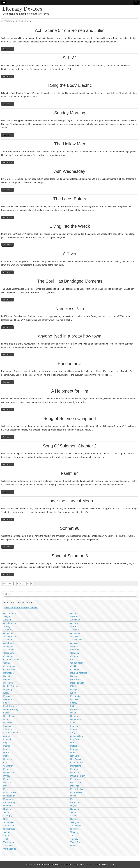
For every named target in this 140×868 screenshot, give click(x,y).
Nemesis (7, 759)
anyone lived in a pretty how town (70, 336)
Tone (6, 839)
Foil (72, 706)
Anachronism (10, 623)
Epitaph (74, 690)
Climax (7, 663)
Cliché (73, 660)
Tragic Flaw (76, 842)
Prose (73, 796)
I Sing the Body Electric (70, 85)
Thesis (73, 836)
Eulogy (7, 696)
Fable (6, 703)
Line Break (75, 739)
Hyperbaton (76, 719)
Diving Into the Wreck (70, 226)
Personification (77, 782)
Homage (74, 716)
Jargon (7, 736)
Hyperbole (8, 723)
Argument (75, 646)
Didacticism (76, 680)
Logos (6, 743)
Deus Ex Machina (79, 673)
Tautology (75, 832)
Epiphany (8, 690)
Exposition (75, 699)
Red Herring (9, 802)
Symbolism (9, 826)
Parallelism (9, 773)
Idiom (73, 723)
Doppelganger (77, 683)
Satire (6, 812)
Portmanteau (76, 792)
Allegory (7, 616)
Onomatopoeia (77, 763)
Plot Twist (75, 786)
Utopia (73, 846)
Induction (75, 726)
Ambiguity (75, 620)
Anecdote (75, 630)
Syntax (7, 832)
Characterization (11, 660)
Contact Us (77, 864)
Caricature (8, 656)
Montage (74, 749)
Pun (72, 799)
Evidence (8, 699)
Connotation (9, 670)
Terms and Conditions (105, 864)
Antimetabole (10, 636)
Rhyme (74, 806)
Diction (7, 680)
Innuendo (75, 729)
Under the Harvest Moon (70, 501)
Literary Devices (22, 9)
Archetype (8, 646)
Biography (75, 650)
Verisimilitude (10, 849)
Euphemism (76, 696)
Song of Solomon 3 (70, 556)
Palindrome (76, 766)
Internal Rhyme (11, 733)
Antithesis (75, 636)
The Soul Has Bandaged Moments (70, 281)
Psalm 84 (70, 473)
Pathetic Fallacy (78, 776)
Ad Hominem (9, 613)
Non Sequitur (77, 759)
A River (70, 254)
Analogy (7, 626)
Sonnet (74, 816)
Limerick (7, 739)
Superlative (9, 822)
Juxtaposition (77, 736)
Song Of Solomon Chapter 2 (70, 446)
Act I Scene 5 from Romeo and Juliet (70, 30)
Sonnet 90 (70, 528)
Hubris (6, 719)
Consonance (76, 670)
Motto (6, 756)
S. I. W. (70, 58)
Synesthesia (9, 829)
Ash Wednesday (70, 171)
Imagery (7, 726)
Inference (8, 729)
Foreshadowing (11, 709)
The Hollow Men (70, 144)
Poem (6, 789)
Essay (6, 693)
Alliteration (75, 616)
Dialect (7, 676)
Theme (7, 836)
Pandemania (70, 364)
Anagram (75, 623)
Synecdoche (76, 826)
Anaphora (8, 630)
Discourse (8, 683)
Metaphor (75, 746)
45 (28, 583)
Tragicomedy (9, 842)
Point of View (10, 792)
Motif (73, 753)
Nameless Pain (70, 309)
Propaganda (9, 796)
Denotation (8, 673)
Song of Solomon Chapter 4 (70, 418)
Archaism (75, 643)
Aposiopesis (76, 640)
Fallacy (74, 703)
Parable (7, 769)
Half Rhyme (9, 716)
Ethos (73, 693)
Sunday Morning (70, 113)
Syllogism (75, 822)
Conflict (74, 666)
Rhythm (7, 809)
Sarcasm (75, 809)
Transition (8, 846)
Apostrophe (9, 643)
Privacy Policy (89, 864)
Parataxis (75, 773)
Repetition (75, 802)
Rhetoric (7, 806)
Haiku (73, 713)
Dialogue (75, 676)
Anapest (74, 626)
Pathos (7, 779)
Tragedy (74, 839)
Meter (6, 749)
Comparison (9, 666)
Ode (5, 763)
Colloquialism (77, 663)
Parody (7, 776)
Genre (6, 713)
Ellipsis (74, 686)
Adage (73, 613)
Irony (73, 733)
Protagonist (9, 799)
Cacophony (9, 653)
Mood (6, 753)
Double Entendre (11, 686)
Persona (7, 782)
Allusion (7, 620)
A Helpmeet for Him (70, 391)
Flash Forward (10, 706)
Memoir (7, 746)
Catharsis (75, 656)
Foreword (75, 709)
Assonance (9, 650)
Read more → (8, 49)
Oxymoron (8, 766)
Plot (5, 786)
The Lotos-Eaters (70, 199)
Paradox (74, 769)
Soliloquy (8, 816)
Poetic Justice (77, 789)
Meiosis (74, 743)
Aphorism (8, 640)
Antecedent (76, 633)
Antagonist (8, 633)
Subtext (74, 819)
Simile (73, 812)
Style (6, 819)
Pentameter (76, 779)
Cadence (75, 653)
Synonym (75, 829)
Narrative (75, 756)
